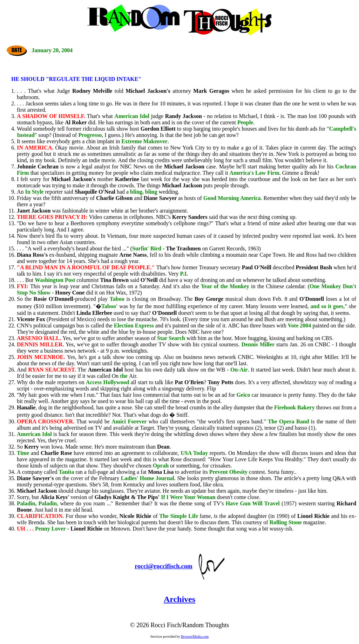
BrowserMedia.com (195, 636)
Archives (179, 599)
